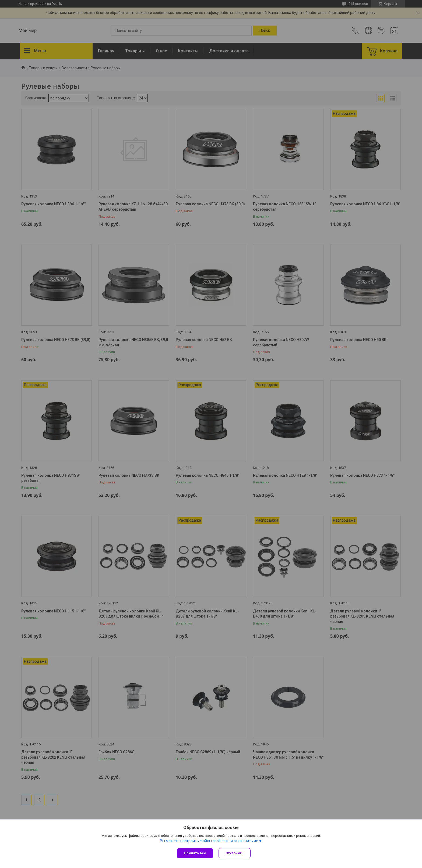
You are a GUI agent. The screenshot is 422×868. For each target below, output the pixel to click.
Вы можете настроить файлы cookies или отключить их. (209, 841)
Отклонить (235, 853)
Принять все (195, 853)
